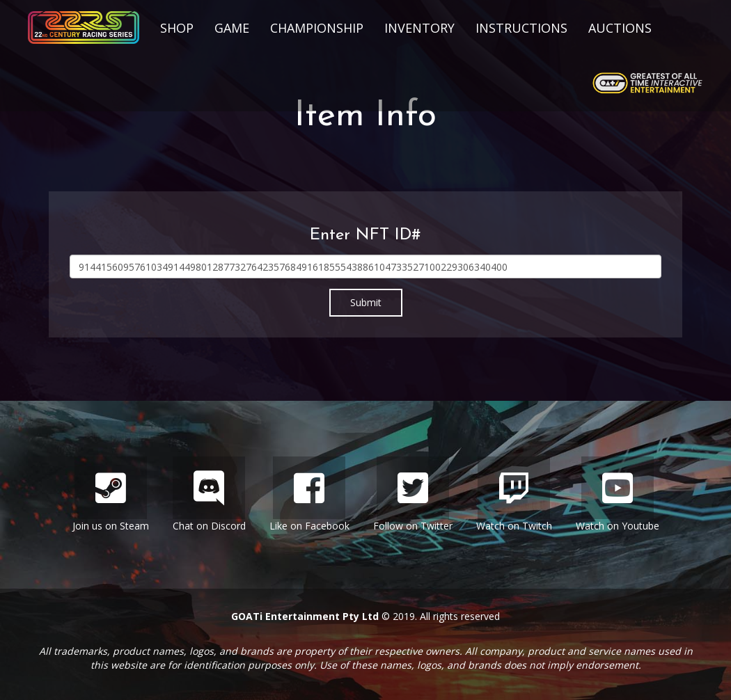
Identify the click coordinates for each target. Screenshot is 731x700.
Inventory (419, 28)
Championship (317, 28)
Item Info (365, 117)
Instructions (521, 28)
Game (232, 28)
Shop (177, 28)
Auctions (620, 28)
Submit (366, 302)
